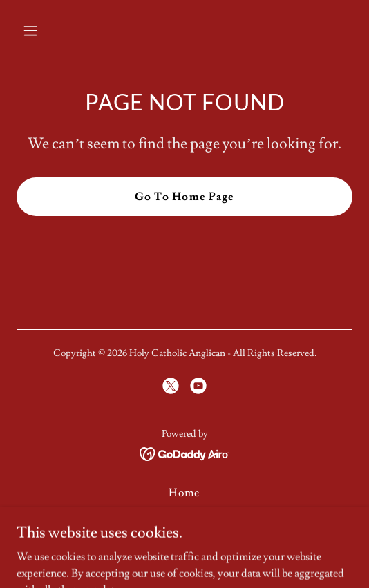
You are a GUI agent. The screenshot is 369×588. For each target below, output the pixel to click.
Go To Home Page (184, 197)
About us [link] (184, 512)
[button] (55, 30)
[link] (171, 386)
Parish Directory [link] (184, 531)
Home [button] (184, 493)
